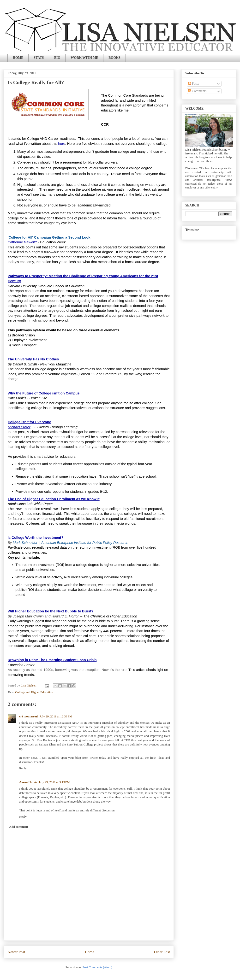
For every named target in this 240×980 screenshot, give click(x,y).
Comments (197, 91)
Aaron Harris (28, 782)
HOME (18, 58)
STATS (39, 58)
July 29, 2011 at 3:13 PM (54, 782)
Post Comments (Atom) (97, 967)
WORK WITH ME (84, 58)
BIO (57, 58)
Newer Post (16, 952)
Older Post (162, 952)
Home (90, 952)
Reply (23, 768)
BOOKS (114, 58)
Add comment (19, 827)
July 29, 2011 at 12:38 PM (56, 716)
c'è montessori (29, 716)
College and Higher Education (34, 692)
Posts (194, 84)
